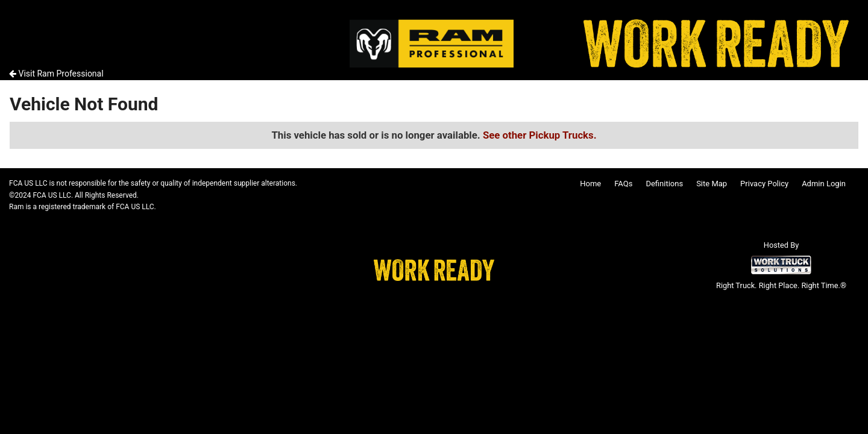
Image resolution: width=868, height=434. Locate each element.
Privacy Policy (764, 184)
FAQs (623, 184)
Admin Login (824, 184)
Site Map (712, 184)
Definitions (664, 184)
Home (590, 184)
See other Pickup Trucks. (540, 135)
